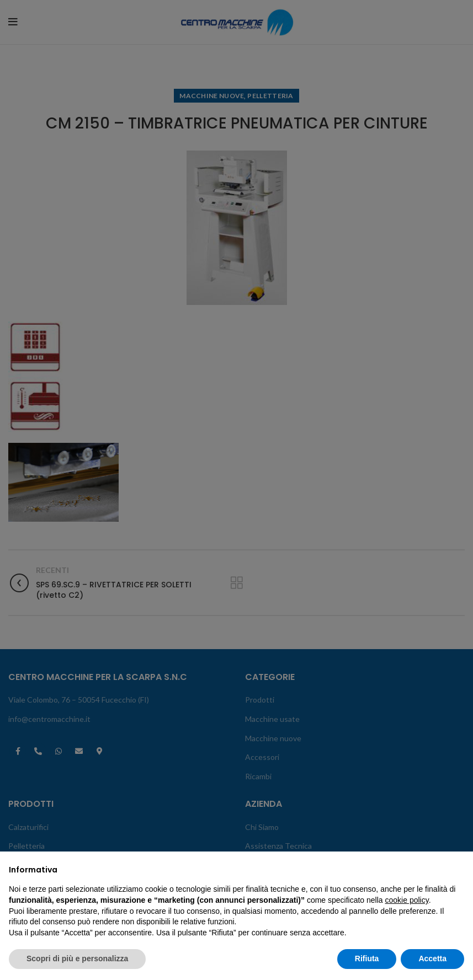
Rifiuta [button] (367, 958)
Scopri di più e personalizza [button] (77, 958)
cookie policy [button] (407, 900)
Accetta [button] (432, 958)
